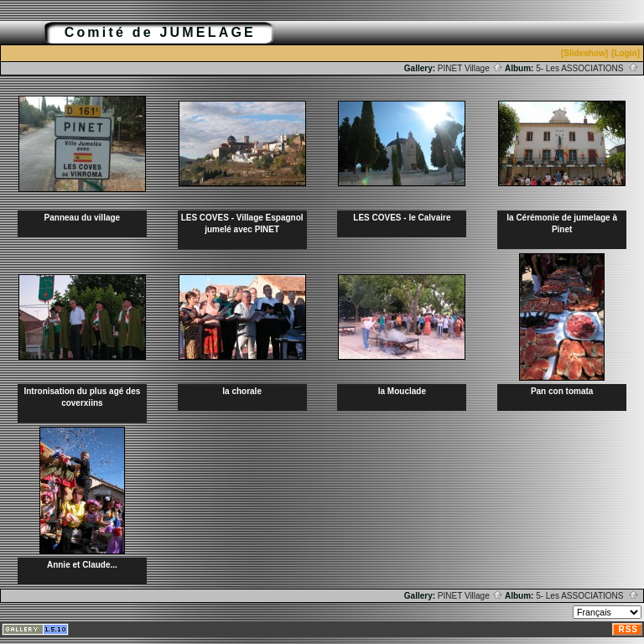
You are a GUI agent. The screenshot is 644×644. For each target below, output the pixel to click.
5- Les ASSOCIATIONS (587, 68)
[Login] (626, 53)
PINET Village (470, 68)
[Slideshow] (584, 53)
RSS (628, 629)
